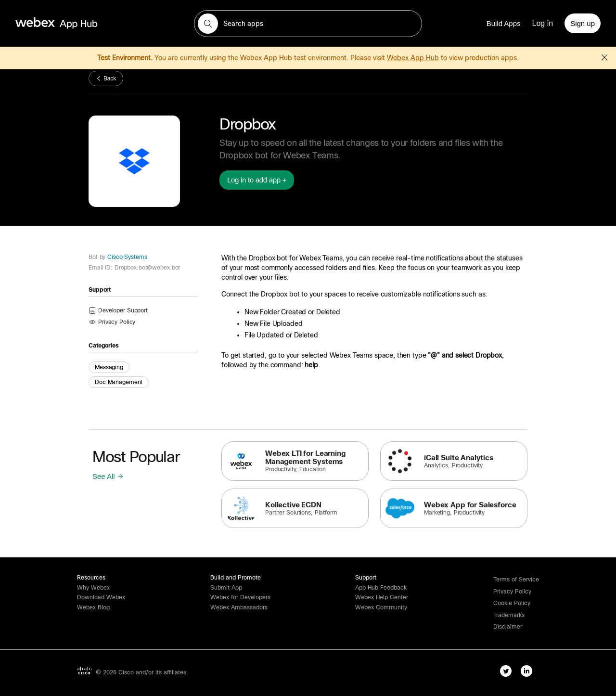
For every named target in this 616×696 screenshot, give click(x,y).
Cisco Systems (126, 257)
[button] (208, 24)
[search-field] (308, 24)
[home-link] (75, 23)
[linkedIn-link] (529, 673)
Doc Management (119, 382)
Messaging (109, 367)
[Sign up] (583, 23)
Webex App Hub (413, 58)
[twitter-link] (508, 673)
